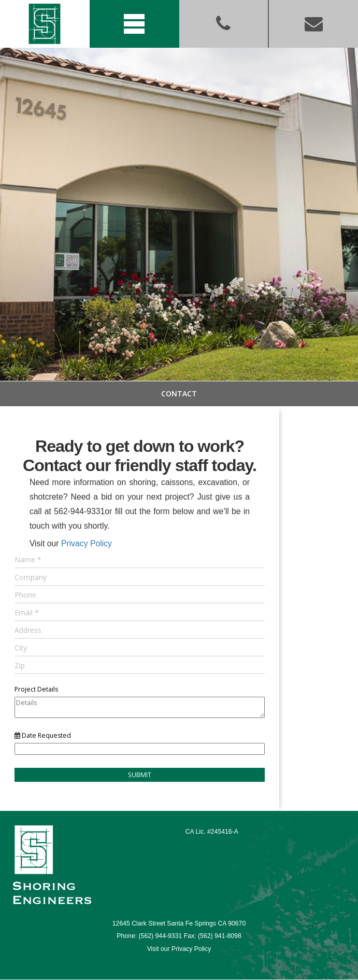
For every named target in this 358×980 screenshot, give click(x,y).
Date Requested (43, 735)
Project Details (36, 689)
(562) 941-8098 (220, 936)
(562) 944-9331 (161, 936)
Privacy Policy (87, 543)
